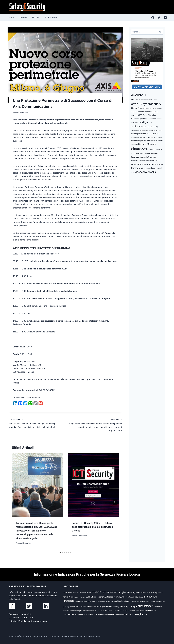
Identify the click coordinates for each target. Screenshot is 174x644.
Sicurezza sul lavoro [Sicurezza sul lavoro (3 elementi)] (148, 611)
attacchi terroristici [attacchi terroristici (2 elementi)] (141, 100)
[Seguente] (115, 502)
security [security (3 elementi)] (134, 144)
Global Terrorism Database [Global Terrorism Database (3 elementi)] (102, 597)
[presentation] (37, 485)
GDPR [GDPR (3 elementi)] (140, 115)
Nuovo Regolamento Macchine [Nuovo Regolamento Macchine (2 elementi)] (156, 601)
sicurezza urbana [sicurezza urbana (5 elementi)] (147, 164)
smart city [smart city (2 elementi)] (160, 165)
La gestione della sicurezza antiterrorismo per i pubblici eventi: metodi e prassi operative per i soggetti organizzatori (94, 425)
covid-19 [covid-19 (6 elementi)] (137, 104)
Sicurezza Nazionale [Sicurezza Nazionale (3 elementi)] (140, 157)
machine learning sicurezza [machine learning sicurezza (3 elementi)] (125, 601)
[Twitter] (159, 18)
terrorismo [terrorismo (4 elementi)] (136, 168)
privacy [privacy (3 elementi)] (149, 137)
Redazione (24, 112)
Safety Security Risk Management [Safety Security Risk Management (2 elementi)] (147, 141)
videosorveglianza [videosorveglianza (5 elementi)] (145, 172)
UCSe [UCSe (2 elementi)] (133, 172)
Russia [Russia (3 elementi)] (134, 141)
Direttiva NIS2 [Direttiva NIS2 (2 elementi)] (150, 108)
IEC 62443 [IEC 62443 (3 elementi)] (150, 119)
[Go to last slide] (16, 502)
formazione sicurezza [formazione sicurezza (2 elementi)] (79, 597)
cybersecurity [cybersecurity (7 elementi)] (152, 104)
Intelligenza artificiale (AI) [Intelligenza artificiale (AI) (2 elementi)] (150, 127)
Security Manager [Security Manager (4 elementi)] (147, 144)
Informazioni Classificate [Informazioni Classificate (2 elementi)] (135, 597)
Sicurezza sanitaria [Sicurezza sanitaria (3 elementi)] (121, 611)
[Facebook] (153, 18)
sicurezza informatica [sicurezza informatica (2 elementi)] (151, 154)
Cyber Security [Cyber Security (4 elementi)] (138, 108)
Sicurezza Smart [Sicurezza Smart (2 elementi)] (144, 161)
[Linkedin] (165, 18)
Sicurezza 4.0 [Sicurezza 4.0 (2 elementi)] (151, 150)
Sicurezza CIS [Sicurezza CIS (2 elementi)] (68, 611)
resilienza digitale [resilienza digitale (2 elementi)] (157, 137)
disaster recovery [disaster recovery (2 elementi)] (152, 593)
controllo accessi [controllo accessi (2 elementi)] (152, 100)
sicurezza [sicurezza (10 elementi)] (139, 149)
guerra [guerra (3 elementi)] (142, 119)
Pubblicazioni (51, 17)
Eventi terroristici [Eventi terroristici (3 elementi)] (144, 112)
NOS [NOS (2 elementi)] (155, 134)
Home (11, 17)
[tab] (60, 553)
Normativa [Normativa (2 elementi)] (150, 134)
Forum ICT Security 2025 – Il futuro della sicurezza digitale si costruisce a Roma (92, 527)
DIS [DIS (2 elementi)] (156, 108)
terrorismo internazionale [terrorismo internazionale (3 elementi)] (153, 168)
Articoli (23, 17)
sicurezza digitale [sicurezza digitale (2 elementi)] (139, 154)
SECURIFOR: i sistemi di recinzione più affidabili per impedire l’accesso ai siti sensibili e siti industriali (36, 423)
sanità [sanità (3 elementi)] (160, 141)
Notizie (36, 17)
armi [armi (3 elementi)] (133, 100)
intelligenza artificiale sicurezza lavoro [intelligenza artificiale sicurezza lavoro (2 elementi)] (143, 131)
